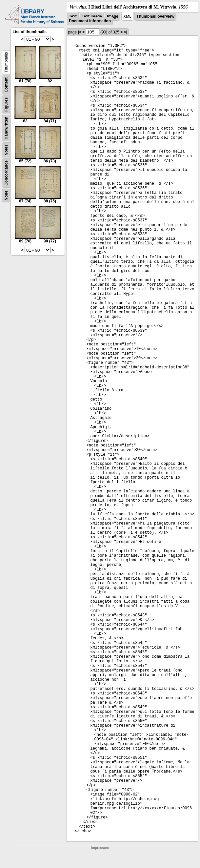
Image (113, 16)
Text (73, 16)
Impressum (100, 848)
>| (126, 32)
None (6, 196)
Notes (6, 150)
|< (80, 32)
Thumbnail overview (155, 16)
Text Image (92, 16)
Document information (90, 21)
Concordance (6, 173)
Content (6, 85)
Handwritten (6, 128)
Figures (6, 104)
